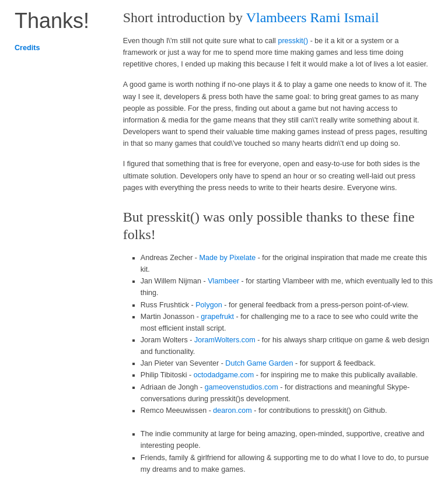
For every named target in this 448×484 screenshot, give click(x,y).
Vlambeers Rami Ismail (313, 17)
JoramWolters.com (225, 340)
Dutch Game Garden (259, 363)
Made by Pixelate (228, 258)
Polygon (209, 305)
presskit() (293, 41)
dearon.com (232, 411)
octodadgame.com (224, 375)
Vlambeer (223, 281)
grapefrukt (217, 317)
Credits (27, 48)
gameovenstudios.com (242, 387)
